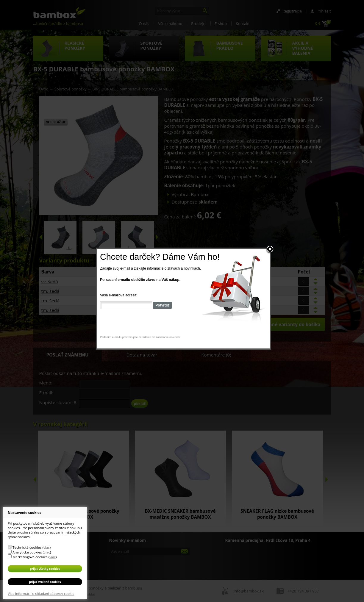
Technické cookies (27, 547)
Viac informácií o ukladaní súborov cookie (41, 594)
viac (47, 547)
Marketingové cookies (30, 557)
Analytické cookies (27, 552)
